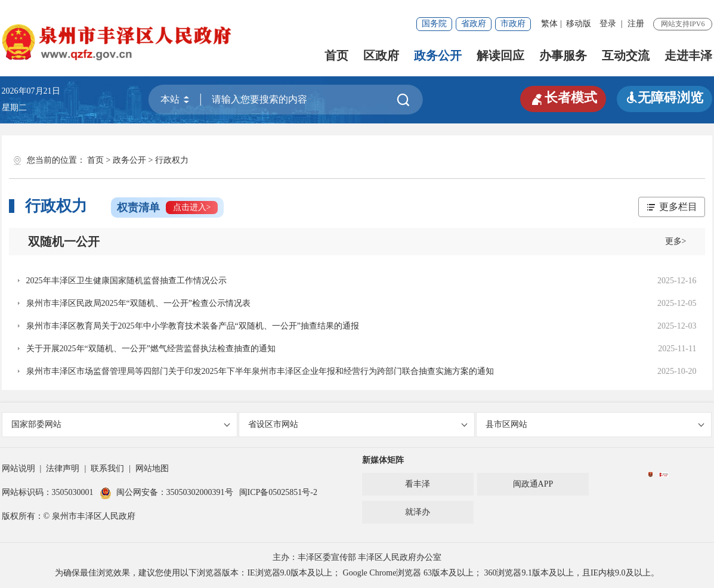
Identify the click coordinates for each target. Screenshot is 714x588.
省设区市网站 (358, 424)
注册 (636, 24)
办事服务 (563, 55)
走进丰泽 (688, 55)
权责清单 (168, 208)
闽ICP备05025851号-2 (278, 492)
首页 (336, 55)
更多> (676, 241)
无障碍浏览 (664, 98)
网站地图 (152, 468)
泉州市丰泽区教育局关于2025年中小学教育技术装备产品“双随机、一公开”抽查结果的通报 (193, 326)
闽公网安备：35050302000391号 (166, 492)
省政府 (474, 24)
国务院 (434, 24)
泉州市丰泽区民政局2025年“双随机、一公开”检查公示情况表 (138, 303)
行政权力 (172, 160)
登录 (608, 24)
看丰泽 (418, 484)
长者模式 (563, 98)
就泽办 (418, 512)
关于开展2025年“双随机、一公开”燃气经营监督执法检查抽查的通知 (151, 349)
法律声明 (63, 468)
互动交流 (626, 55)
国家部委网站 (121, 424)
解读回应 (500, 55)
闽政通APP (533, 484)
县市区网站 (595, 424)
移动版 (579, 24)
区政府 (381, 55)
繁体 (549, 24)
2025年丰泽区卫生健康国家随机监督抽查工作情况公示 (126, 281)
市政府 (513, 24)
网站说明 (18, 468)
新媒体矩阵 (383, 460)
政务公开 (438, 55)
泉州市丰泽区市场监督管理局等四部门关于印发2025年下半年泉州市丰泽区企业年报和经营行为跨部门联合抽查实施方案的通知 (260, 371)
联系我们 (107, 468)
